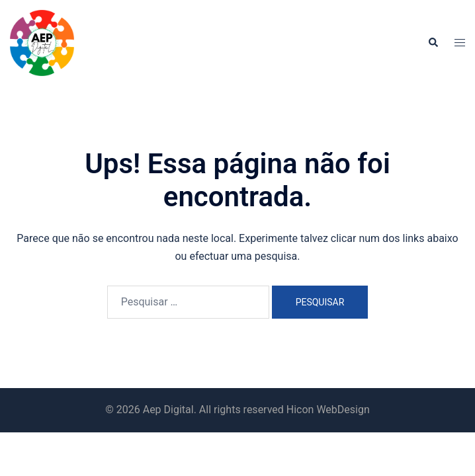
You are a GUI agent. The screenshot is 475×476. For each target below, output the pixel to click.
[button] (433, 43)
